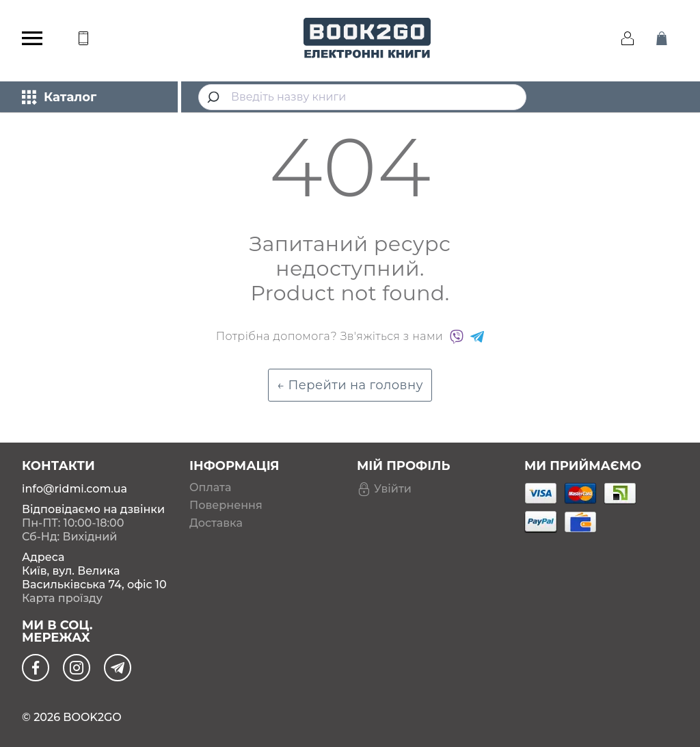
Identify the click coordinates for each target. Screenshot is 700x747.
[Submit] (215, 97)
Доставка (216, 523)
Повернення (226, 506)
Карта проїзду (62, 598)
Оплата (210, 488)
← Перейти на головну (350, 385)
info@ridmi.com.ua (75, 489)
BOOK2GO (92, 717)
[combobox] (362, 97)
